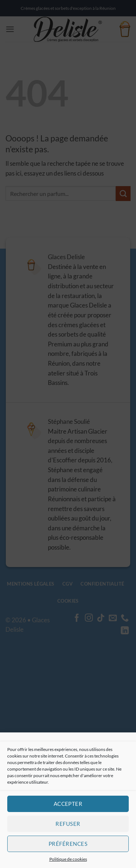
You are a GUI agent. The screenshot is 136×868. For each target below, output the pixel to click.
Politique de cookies (68, 859)
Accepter (68, 804)
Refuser (68, 824)
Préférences (68, 844)
